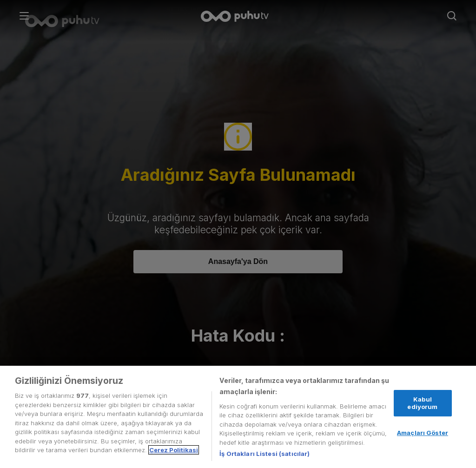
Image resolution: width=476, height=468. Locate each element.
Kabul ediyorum (422, 403)
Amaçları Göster (423, 433)
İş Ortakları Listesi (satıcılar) (264, 454)
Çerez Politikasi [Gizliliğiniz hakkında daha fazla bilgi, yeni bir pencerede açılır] (174, 450)
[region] (238, 417)
